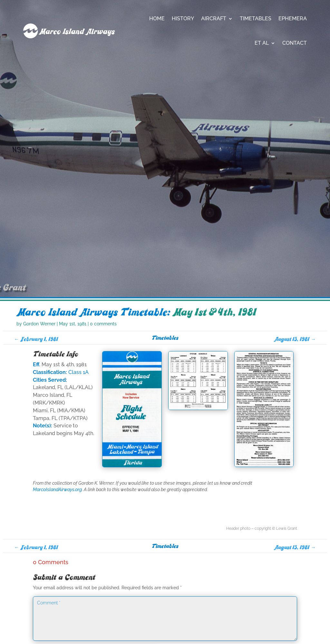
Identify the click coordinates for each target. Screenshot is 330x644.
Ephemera (293, 19)
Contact (295, 43)
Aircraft (214, 19)
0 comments (103, 375)
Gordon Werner (39, 375)
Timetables (256, 19)
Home (157, 19)
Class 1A (78, 424)
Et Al (262, 43)
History (183, 19)
